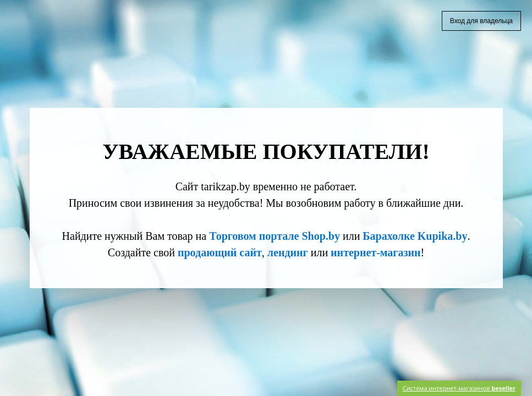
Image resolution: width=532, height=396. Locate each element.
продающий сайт (220, 252)
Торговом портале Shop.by (275, 236)
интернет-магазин (375, 252)
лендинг (288, 252)
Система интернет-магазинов (459, 388)
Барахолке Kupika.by (415, 236)
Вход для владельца (481, 21)
